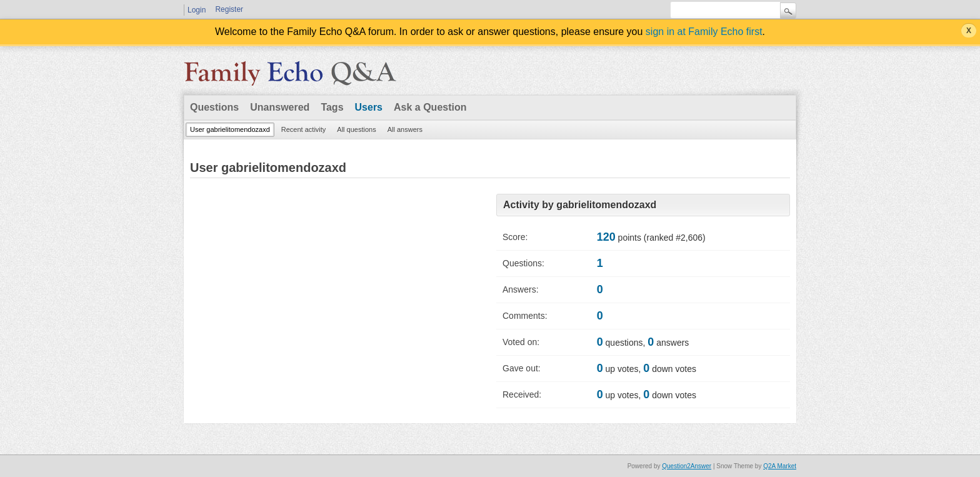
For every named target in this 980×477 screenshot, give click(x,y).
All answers (405, 129)
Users (369, 107)
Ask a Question (430, 107)
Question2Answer (687, 466)
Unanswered (280, 107)
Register (229, 9)
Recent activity (304, 129)
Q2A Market (780, 466)
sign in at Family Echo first (704, 32)
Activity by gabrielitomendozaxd (580, 205)
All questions (356, 129)
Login (197, 10)
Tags (332, 107)
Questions (214, 107)
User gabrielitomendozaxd (230, 129)
